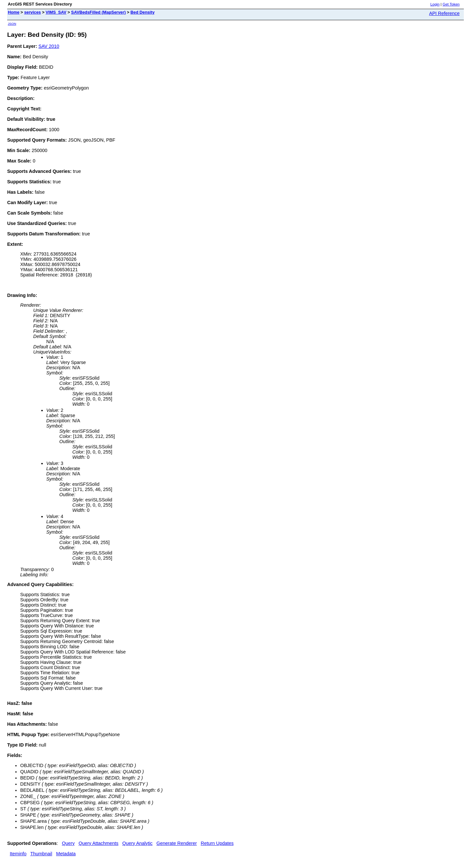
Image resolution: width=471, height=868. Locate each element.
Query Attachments (98, 843)
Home (14, 12)
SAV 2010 (49, 46)
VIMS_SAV (56, 12)
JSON (12, 24)
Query (68, 843)
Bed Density (143, 12)
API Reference (444, 13)
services (32, 12)
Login (435, 4)
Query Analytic (138, 843)
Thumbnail (41, 854)
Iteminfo (18, 854)
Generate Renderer (177, 843)
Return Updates (217, 843)
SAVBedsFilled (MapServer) (98, 12)
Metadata (66, 854)
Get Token (451, 4)
